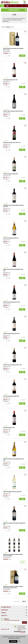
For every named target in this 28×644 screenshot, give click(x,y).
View (23, 562)
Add (21, 56)
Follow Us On (4, 629)
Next (23, 601)
